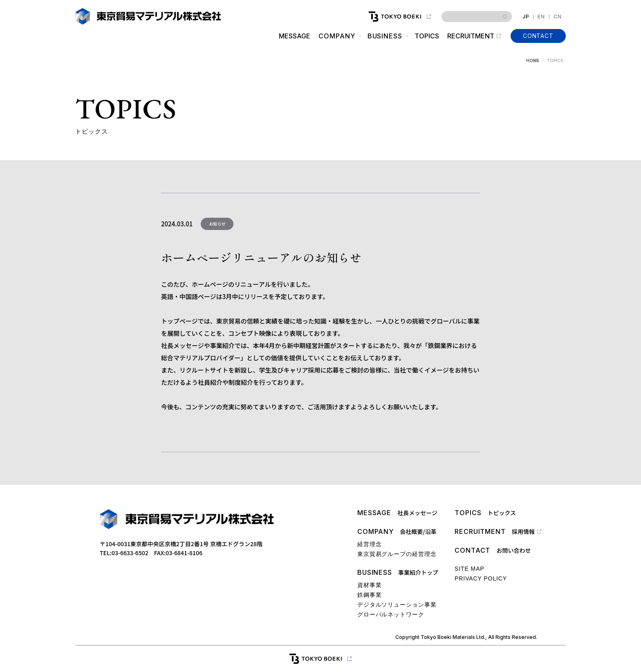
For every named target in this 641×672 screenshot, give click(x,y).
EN (541, 17)
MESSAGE (295, 36)
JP (526, 17)
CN (558, 17)
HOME (533, 60)
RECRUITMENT (471, 36)
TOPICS (427, 36)
